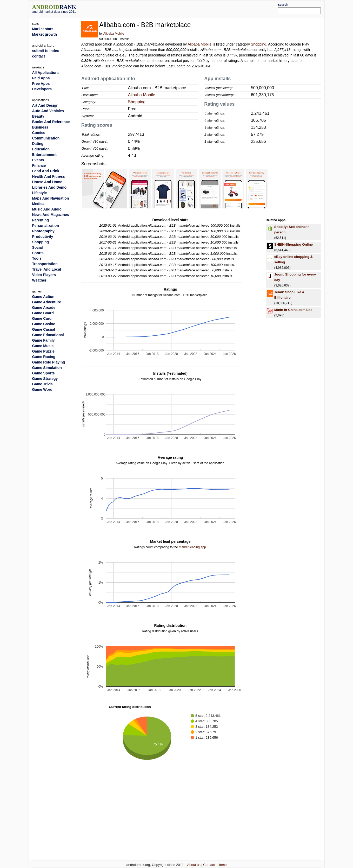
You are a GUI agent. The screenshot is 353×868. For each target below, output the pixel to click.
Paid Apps (41, 78)
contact (39, 56)
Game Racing (44, 357)
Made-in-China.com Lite (293, 310)
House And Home (47, 182)
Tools (37, 258)
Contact (209, 865)
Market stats (43, 29)
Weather (39, 280)
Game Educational (48, 335)
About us (194, 865)
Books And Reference (51, 122)
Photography (43, 231)
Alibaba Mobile (114, 34)
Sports (38, 253)
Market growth (45, 34)
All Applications (46, 73)
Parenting (41, 220)
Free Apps (41, 84)
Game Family (44, 340)
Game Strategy (45, 379)
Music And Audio (47, 209)
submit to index (46, 51)
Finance (39, 165)
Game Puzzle (43, 351)
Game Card (42, 318)
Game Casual (44, 329)
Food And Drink (46, 171)
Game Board (43, 313)
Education (41, 149)
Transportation (45, 264)
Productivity (43, 237)
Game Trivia (42, 384)
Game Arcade (44, 308)
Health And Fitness (49, 176)
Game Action (43, 297)
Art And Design (45, 105)
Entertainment (44, 155)
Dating (38, 144)
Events (38, 160)
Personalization (46, 226)
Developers (42, 89)
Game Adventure (47, 302)
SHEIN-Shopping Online (294, 244)
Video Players (44, 275)
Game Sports (44, 373)
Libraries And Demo (49, 187)
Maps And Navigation (51, 198)
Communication (46, 138)
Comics (39, 133)
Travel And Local (47, 269)
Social (38, 247)
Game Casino (44, 324)
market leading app (192, 547)
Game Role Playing (49, 362)
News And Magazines (51, 215)
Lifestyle (40, 193)
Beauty (38, 116)
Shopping (259, 44)
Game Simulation (47, 368)
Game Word (42, 390)
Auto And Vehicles (48, 111)
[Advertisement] (189, 8)
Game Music (43, 346)
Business (40, 127)
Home (222, 865)
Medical (39, 204)
